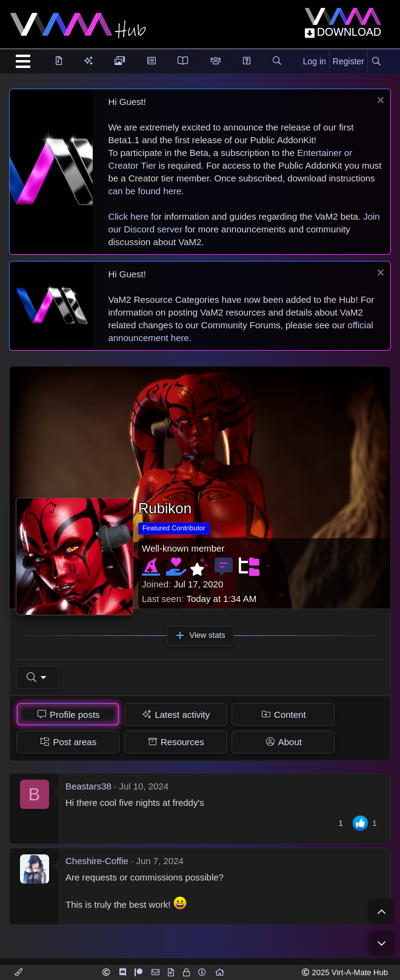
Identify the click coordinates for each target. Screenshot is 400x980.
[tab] (68, 714)
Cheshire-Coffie (97, 861)
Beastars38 (88, 786)
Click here (128, 216)
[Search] (376, 62)
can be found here (145, 191)
